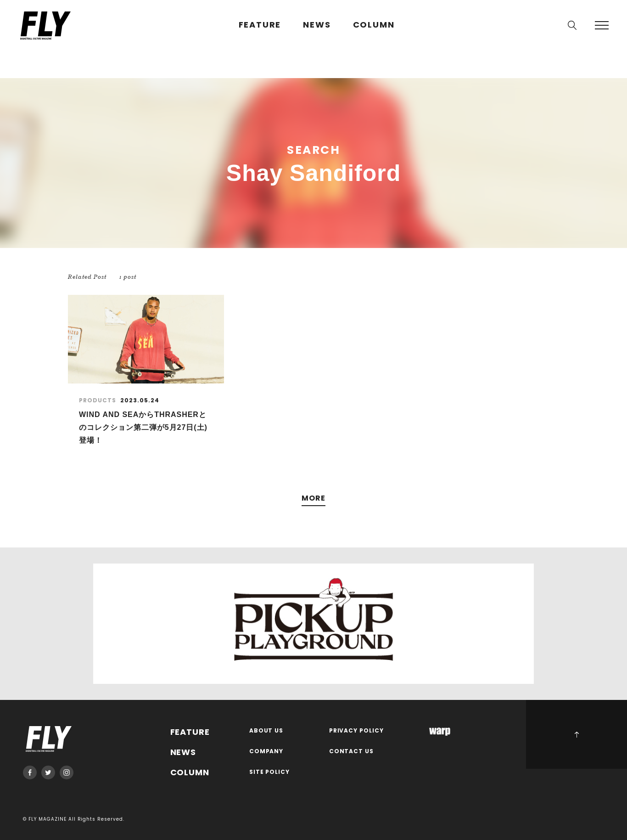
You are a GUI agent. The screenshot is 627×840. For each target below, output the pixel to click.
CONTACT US (352, 752)
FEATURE (260, 25)
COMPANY (266, 752)
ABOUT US (266, 731)
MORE (313, 499)
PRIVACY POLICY (357, 731)
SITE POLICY (270, 772)
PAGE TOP (577, 734)
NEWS (317, 25)
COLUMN (374, 25)
